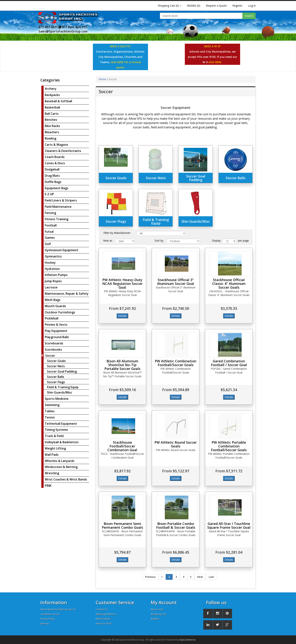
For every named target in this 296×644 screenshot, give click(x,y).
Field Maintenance (58, 207)
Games (50, 238)
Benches (51, 120)
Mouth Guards (55, 306)
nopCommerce (187, 640)
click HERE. (215, 62)
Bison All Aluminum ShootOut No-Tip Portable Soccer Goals (122, 365)
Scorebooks (53, 350)
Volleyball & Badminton (62, 442)
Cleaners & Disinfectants (63, 151)
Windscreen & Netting (61, 467)
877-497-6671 (50, 27)
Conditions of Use (50, 614)
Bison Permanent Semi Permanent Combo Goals (122, 525)
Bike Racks (52, 126)
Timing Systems (56, 430)
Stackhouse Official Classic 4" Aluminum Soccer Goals (229, 284)
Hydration (52, 269)
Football (51, 225)
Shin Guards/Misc (60, 392)
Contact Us (102, 609)
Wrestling (52, 473)
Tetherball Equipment (61, 424)
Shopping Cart (158, 614)
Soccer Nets (56, 366)
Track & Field (54, 436)
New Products (103, 619)
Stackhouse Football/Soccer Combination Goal (122, 446)
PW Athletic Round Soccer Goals (176, 444)
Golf (48, 244)
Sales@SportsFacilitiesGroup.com (63, 31)
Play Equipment (56, 331)
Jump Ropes (53, 281)
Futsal (49, 232)
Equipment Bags (57, 188)
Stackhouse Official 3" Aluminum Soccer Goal (176, 282)
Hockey (50, 263)
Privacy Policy (48, 619)
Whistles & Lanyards (60, 461)
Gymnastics (53, 256)
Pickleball (52, 318)
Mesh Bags (53, 300)
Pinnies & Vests (56, 325)
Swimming (52, 405)
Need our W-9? (104, 623)
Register (237, 6)
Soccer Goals (56, 361)
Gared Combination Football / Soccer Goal (229, 363)
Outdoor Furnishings (60, 312)
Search (249, 16)
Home (102, 79)
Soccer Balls (56, 377)
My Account (157, 609)
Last (211, 577)
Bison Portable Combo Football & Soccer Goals (176, 525)
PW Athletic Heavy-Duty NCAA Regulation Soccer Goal (122, 284)
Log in (252, 6)
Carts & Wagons (56, 145)
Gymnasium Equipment (62, 250)
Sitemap (45, 623)
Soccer (50, 356)
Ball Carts (52, 114)
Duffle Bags (53, 182)
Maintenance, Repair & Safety (67, 294)
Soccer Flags (56, 382)
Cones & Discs (55, 163)
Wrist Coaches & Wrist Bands (66, 479)
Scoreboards (54, 343)
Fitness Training (57, 219)
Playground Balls (57, 337)
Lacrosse (51, 287)
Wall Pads (52, 455)
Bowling (50, 138)
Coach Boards (55, 157)
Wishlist (155, 619)
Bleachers (52, 132)
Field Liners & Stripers (61, 200)
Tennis (50, 417)
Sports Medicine (57, 399)
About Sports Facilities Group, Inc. (58, 609)
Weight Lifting (55, 448)
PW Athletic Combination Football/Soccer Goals (176, 363)
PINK (48, 486)
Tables (50, 411)
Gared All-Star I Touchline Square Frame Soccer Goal (229, 525)
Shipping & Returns (106, 614)
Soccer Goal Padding (62, 371)
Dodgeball (52, 169)
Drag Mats (52, 176)
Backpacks (52, 95)
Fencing (50, 213)
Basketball (52, 107)
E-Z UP (49, 194)
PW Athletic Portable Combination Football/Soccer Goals (229, 446)
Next (200, 577)
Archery (51, 89)
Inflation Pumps (56, 275)
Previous (150, 577)
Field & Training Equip (63, 387)
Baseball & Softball (58, 101)
